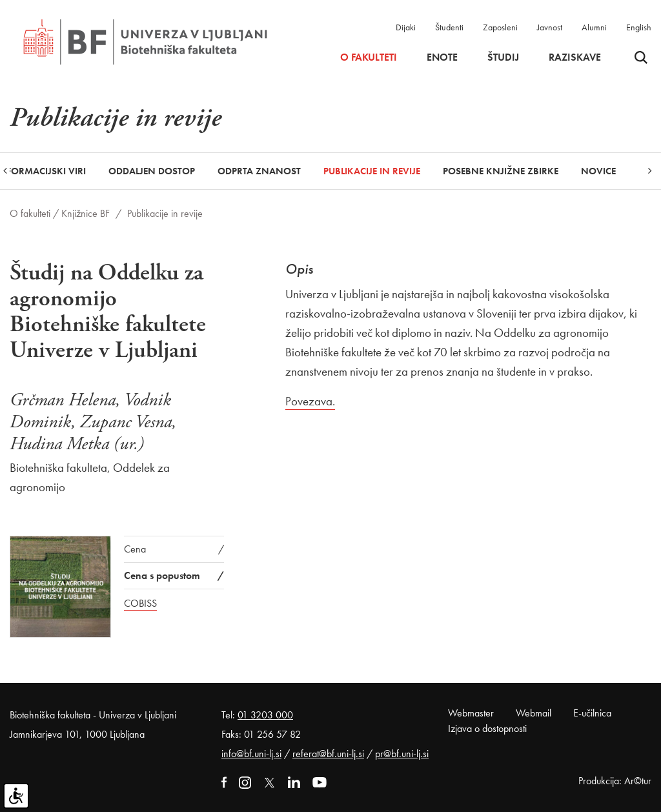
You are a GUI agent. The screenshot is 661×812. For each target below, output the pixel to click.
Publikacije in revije (372, 171)
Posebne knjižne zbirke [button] (501, 171)
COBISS (140, 603)
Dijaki (406, 27)
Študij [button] (503, 57)
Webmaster (471, 713)
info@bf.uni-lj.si (251, 754)
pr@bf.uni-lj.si (402, 754)
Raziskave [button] (575, 57)
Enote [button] (442, 57)
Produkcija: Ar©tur (615, 781)
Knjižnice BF (86, 213)
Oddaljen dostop (152, 171)
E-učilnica (592, 713)
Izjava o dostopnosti (487, 728)
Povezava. (310, 401)
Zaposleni (500, 27)
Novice (598, 171)
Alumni (594, 27)
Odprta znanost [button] (259, 171)
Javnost (550, 27)
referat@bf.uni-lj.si (328, 754)
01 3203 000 (265, 715)
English (639, 27)
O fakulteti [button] (369, 57)
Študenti (449, 27)
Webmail (534, 713)
